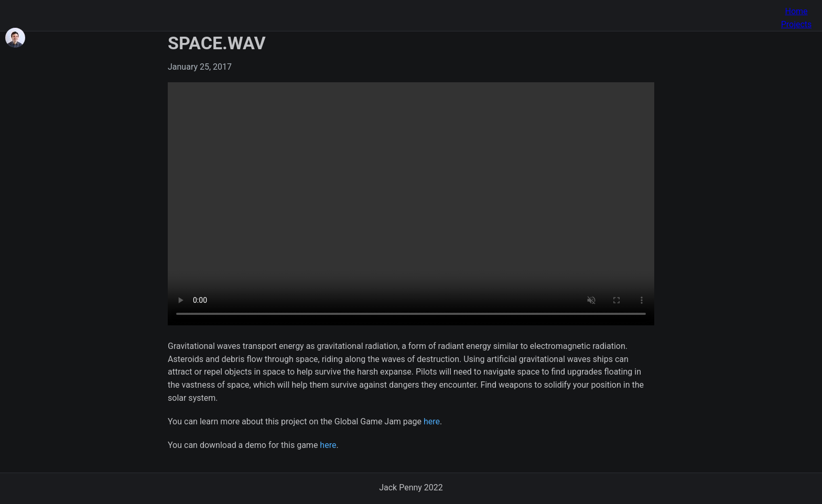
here (432, 421)
